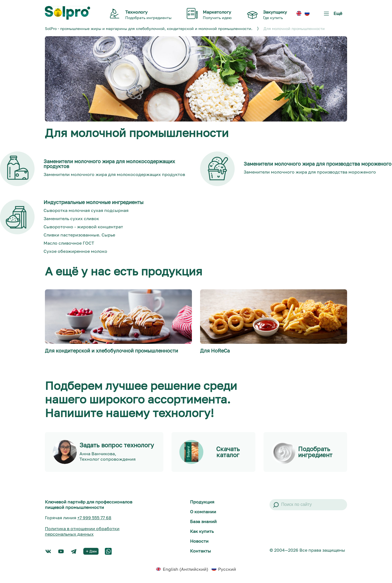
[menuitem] (299, 13)
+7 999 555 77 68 (94, 518)
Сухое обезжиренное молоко (75, 251)
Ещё (332, 15)
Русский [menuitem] (227, 569)
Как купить (202, 531)
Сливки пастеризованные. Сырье (79, 235)
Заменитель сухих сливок (71, 218)
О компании (203, 512)
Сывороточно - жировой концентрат (83, 227)
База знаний (203, 521)
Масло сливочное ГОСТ (69, 243)
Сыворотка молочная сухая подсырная (86, 210)
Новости (199, 541)
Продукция (202, 502)
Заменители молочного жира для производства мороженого (310, 172)
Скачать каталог (228, 452)
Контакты (200, 551)
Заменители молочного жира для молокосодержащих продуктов (114, 174)
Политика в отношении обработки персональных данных (82, 531)
